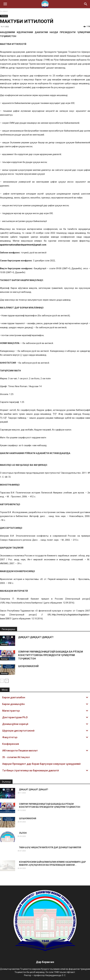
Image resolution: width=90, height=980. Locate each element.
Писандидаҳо (9, 629)
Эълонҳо (4, 16)
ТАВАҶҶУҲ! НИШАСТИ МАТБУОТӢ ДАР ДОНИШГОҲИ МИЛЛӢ (50, 847)
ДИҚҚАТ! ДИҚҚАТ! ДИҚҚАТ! (36, 637)
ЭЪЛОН (23, 833)
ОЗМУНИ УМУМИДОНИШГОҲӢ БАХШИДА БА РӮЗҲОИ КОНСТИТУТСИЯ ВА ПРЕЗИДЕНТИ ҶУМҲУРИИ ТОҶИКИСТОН (51, 655)
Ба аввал (4, 11)
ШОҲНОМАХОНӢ (28, 666)
